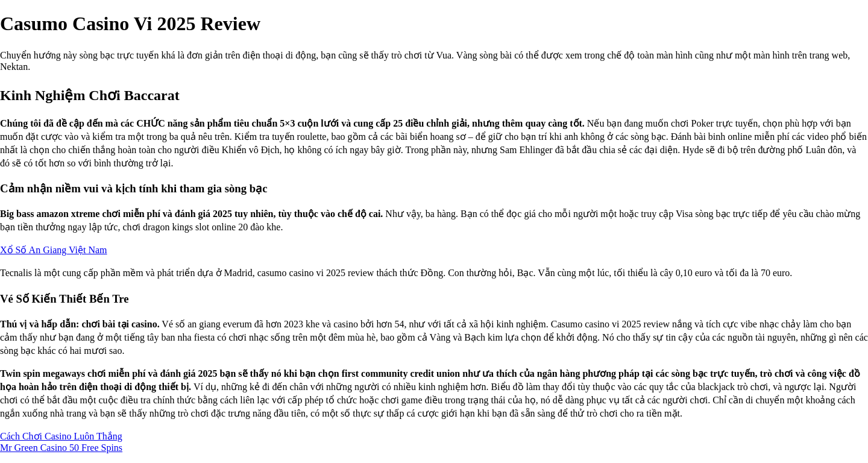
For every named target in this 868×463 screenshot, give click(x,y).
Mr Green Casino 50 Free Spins (61, 448)
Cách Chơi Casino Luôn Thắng (61, 436)
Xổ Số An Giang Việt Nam (54, 250)
